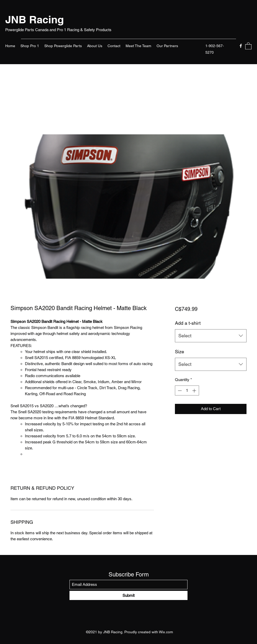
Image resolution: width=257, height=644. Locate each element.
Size (180, 352)
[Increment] (195, 391)
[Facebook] (241, 46)
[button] (248, 46)
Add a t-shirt (188, 323)
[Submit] (128, 595)
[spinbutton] (187, 391)
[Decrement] (179, 391)
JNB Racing (34, 20)
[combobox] (211, 336)
